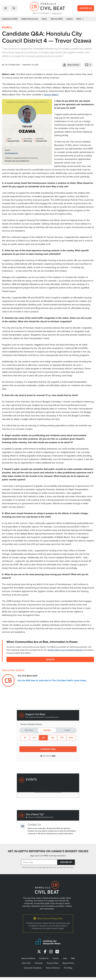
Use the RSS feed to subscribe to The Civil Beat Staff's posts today (52, 680)
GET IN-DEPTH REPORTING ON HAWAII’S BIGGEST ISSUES (48, 851)
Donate (50, 659)
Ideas (44, 19)
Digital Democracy (30, 19)
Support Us (86, 8)
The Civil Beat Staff (12, 65)
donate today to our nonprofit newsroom (65, 650)
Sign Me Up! (66, 862)
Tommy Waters (51, 95)
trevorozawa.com (11, 153)
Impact (70, 19)
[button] (5, 8)
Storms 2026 (57, 19)
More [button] (80, 19)
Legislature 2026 (10, 19)
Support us (57, 13)
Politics (7, 27)
